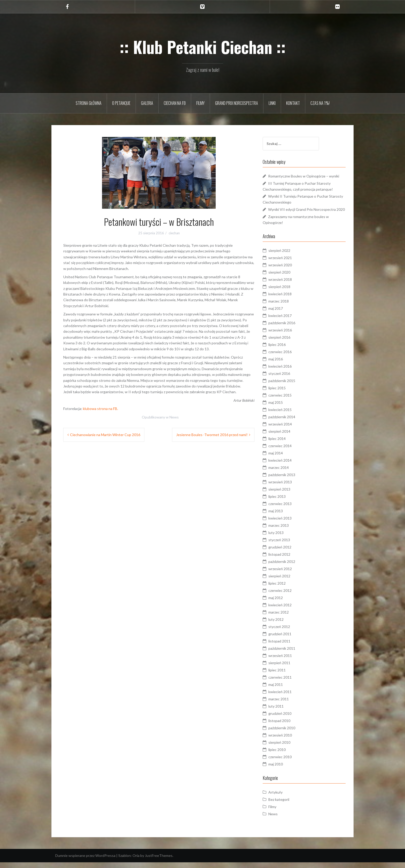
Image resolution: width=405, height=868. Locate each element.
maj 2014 (281, 459)
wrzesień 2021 (286, 263)
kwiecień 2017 (285, 321)
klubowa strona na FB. (100, 409)
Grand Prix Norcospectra (237, 103)
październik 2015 (287, 386)
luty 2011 (281, 712)
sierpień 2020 (285, 278)
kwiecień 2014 (285, 466)
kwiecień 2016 (285, 372)
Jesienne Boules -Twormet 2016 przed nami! (212, 435)
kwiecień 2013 (285, 524)
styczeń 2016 (285, 379)
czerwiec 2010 (285, 762)
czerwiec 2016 (285, 357)
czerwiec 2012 (285, 596)
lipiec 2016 (282, 350)
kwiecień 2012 (285, 611)
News (174, 417)
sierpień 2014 (285, 437)
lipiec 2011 (282, 676)
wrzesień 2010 (286, 741)
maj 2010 (281, 770)
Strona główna (89, 103)
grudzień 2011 (285, 640)
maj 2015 (281, 408)
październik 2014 (287, 423)
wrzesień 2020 (286, 271)
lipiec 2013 (282, 502)
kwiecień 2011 (285, 697)
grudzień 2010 (285, 719)
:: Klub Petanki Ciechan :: (203, 47)
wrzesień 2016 (286, 336)
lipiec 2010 (282, 755)
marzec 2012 (284, 618)
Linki (272, 103)
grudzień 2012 (285, 553)
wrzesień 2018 (286, 285)
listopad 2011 (285, 647)
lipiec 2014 (282, 444)
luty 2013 (281, 538)
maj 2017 (281, 314)
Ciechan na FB (175, 103)
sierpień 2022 (285, 256)
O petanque (121, 103)
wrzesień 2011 (286, 661)
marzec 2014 (284, 473)
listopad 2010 (285, 726)
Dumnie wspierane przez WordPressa (85, 861)
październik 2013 (287, 480)
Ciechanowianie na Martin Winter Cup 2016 (105, 435)
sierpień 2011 (285, 668)
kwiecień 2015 (285, 415)
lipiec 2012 (282, 589)
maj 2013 (281, 517)
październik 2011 (287, 654)
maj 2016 (281, 365)
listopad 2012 (285, 560)
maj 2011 (281, 690)
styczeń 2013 (285, 545)
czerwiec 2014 (285, 451)
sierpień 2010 (285, 748)
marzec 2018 (284, 307)
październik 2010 (287, 734)
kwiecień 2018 (285, 300)
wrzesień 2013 (286, 488)
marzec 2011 (284, 705)
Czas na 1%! (320, 103)
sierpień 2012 (285, 582)
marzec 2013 (284, 531)
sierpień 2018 (285, 292)
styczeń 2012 (285, 632)
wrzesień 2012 (286, 574)
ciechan (174, 233)
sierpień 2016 (285, 343)
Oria (136, 861)
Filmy (200, 103)
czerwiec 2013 (285, 509)
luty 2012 (281, 625)
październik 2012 (287, 567)
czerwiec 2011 (285, 683)
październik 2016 (287, 328)
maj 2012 (281, 603)
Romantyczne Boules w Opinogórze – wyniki (309, 176)
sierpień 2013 (285, 495)
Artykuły (281, 798)
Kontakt (293, 103)
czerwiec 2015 (285, 401)
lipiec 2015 (282, 394)
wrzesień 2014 (286, 430)
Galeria (147, 103)
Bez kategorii (284, 805)
